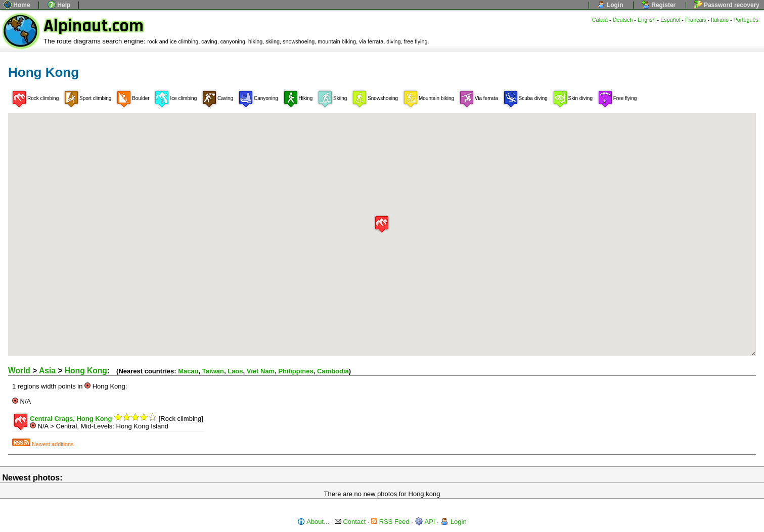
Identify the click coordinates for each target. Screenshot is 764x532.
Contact (350, 522)
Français (696, 20)
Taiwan (213, 371)
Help (59, 5)
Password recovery (727, 5)
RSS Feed (390, 522)
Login (610, 5)
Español (670, 20)
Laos (235, 371)
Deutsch (623, 20)
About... (313, 522)
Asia (47, 371)
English (647, 20)
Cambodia (333, 371)
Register (659, 5)
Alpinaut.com (94, 26)
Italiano (720, 20)
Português (746, 20)
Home (17, 5)
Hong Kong (86, 371)
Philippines (296, 371)
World (19, 371)
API (425, 522)
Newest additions (43, 444)
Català (600, 20)
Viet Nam (261, 371)
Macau (188, 371)
